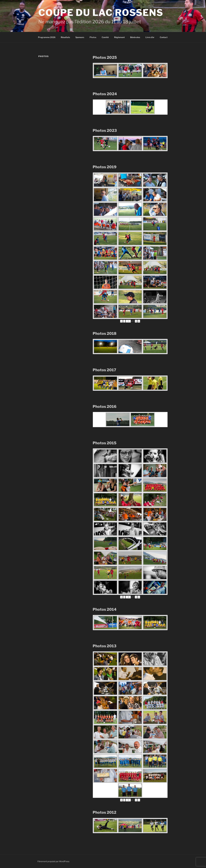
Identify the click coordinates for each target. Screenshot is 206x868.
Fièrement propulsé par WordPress (53, 861)
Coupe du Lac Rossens (101, 13)
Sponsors (80, 37)
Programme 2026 (47, 37)
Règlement (119, 37)
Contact (164, 37)
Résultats (65, 37)
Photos (93, 37)
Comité (105, 37)
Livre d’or (150, 37)
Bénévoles (135, 37)
